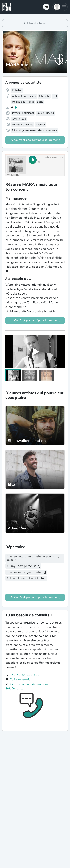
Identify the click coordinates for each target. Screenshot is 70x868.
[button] (60, 7)
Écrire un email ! (21, 679)
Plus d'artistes (37, 23)
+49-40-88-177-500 (25, 675)
